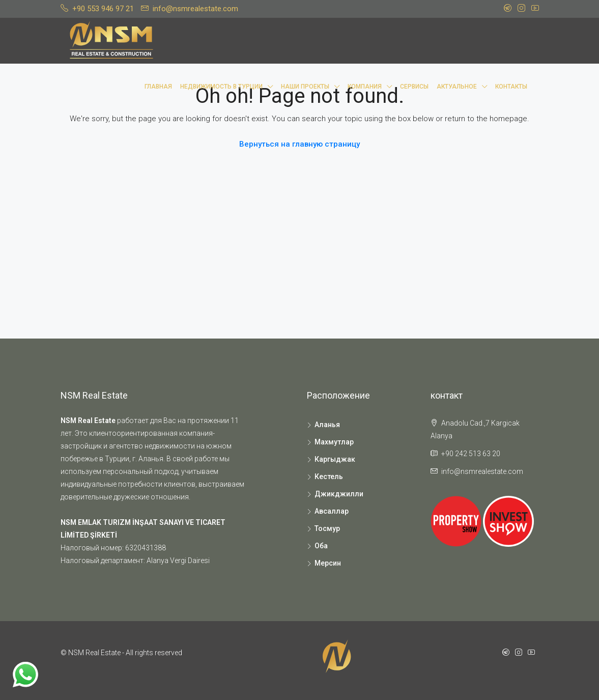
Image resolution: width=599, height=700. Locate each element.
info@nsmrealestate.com (482, 471)
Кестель (329, 477)
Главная (158, 87)
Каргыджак (335, 459)
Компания (365, 87)
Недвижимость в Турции (221, 87)
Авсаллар (332, 511)
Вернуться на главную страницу (299, 144)
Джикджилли (339, 494)
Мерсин (328, 563)
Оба (321, 546)
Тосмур (327, 528)
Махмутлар (334, 442)
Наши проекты (305, 87)
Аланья (327, 425)
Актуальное (457, 87)
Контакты (511, 87)
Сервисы (414, 87)
